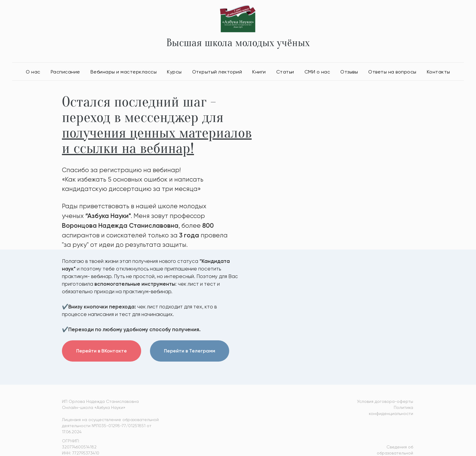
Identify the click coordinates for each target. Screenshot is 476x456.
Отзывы (349, 72)
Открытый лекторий (217, 72)
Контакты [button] (439, 72)
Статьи (285, 72)
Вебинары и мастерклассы (124, 72)
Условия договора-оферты (385, 401)
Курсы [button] (174, 72)
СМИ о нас (317, 72)
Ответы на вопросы (392, 72)
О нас (33, 72)
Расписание (65, 72)
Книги (259, 72)
